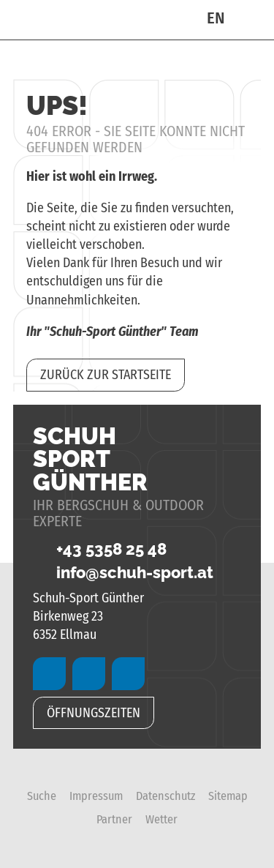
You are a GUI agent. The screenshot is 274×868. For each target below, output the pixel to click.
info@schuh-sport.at (123, 573)
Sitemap (228, 796)
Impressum (96, 796)
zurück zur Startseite (106, 375)
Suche (42, 796)
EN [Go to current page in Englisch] (216, 18)
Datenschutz (165, 796)
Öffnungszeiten (94, 713)
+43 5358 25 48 (100, 550)
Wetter (161, 819)
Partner (114, 819)
